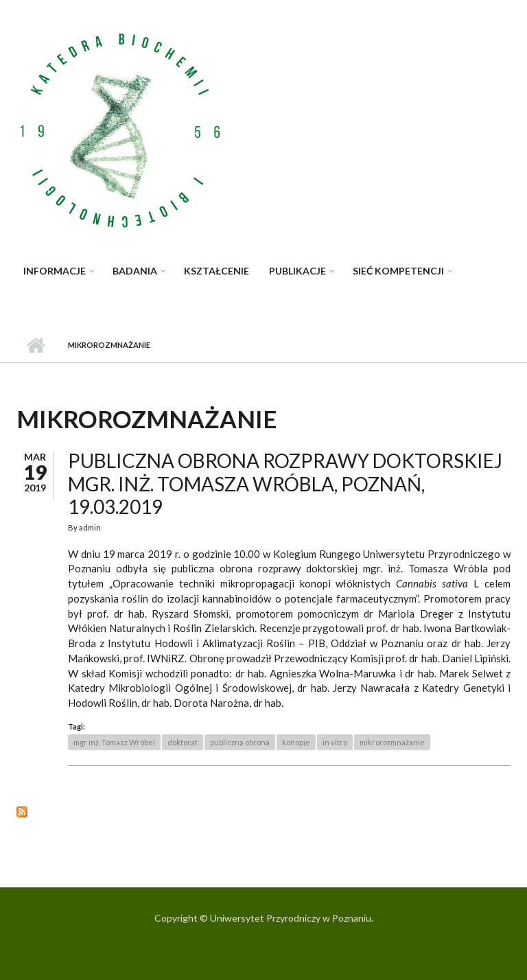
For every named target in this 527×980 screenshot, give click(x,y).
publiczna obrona (240, 742)
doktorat (183, 742)
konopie (296, 742)
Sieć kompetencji (398, 271)
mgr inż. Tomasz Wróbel (114, 742)
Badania (135, 271)
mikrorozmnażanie (392, 742)
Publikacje (297, 271)
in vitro (335, 742)
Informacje (55, 271)
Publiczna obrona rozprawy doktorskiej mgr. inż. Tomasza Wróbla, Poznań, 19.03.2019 (285, 483)
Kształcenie (216, 271)
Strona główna (35, 345)
